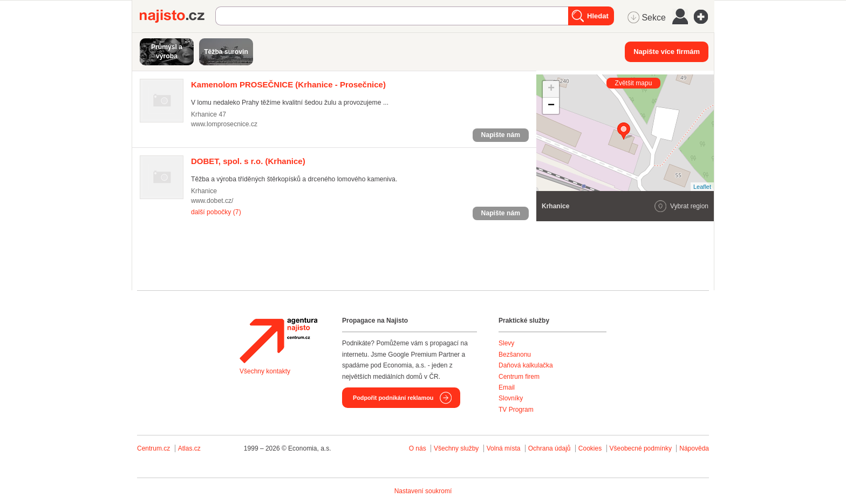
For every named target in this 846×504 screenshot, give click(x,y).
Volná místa (504, 448)
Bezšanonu (515, 355)
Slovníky (511, 398)
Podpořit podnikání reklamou (393, 398)
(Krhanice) (248, 161)
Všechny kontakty (265, 371)
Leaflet (702, 187)
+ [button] (551, 89)
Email (507, 387)
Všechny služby (457, 448)
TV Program (516, 410)
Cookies (590, 448)
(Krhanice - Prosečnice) (288, 84)
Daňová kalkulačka (526, 365)
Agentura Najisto (278, 340)
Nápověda (694, 448)
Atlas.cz (189, 448)
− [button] (551, 106)
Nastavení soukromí (423, 491)
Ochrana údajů (550, 448)
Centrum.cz (153, 448)
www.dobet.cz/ (212, 201)
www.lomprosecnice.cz (224, 124)
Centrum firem (519, 377)
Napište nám (501, 135)
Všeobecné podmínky (641, 448)
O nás (418, 448)
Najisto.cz (178, 16)
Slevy (506, 343)
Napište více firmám (667, 52)
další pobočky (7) (216, 212)
